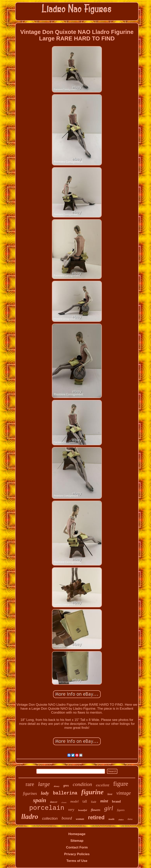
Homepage (77, 834)
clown (64, 802)
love (110, 794)
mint (104, 801)
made (111, 819)
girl (109, 808)
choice (121, 820)
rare (30, 784)
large (44, 784)
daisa (130, 819)
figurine (92, 792)
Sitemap (77, 841)
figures (121, 810)
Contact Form (77, 847)
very (71, 810)
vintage (124, 793)
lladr (94, 802)
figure (121, 784)
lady (45, 793)
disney (57, 786)
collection (50, 818)
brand (116, 801)
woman (80, 819)
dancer (54, 802)
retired (96, 818)
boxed (67, 818)
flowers (96, 810)
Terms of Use (77, 861)
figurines (30, 793)
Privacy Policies (77, 854)
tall (85, 801)
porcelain (47, 808)
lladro (30, 817)
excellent (103, 785)
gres (66, 785)
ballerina (65, 793)
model (75, 801)
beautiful (83, 810)
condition (82, 784)
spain (40, 800)
